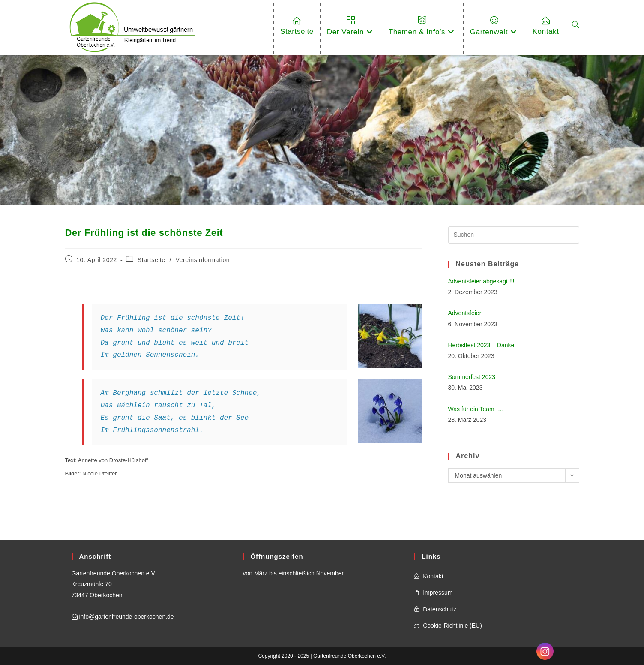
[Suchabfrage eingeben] (514, 235)
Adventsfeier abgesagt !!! (481, 281)
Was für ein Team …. (476, 409)
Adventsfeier (465, 313)
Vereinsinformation (202, 260)
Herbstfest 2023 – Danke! (482, 345)
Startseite (151, 260)
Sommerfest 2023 (472, 377)
